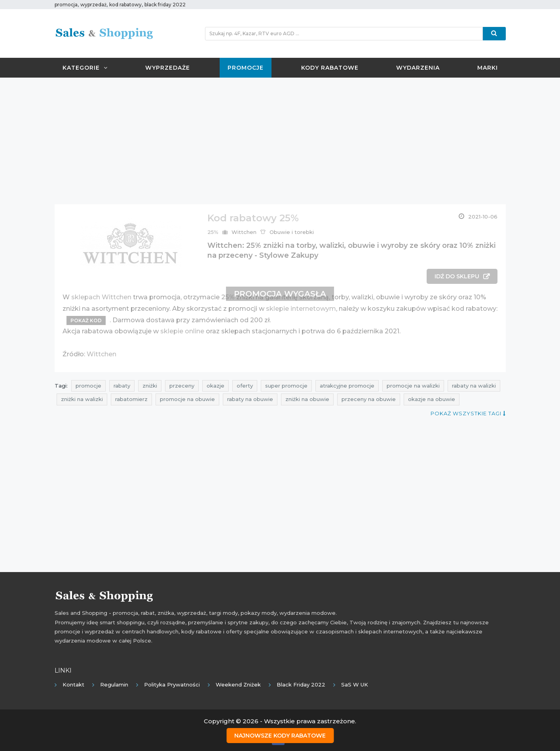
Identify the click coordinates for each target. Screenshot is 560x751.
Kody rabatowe (330, 68)
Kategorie (85, 68)
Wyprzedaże (168, 68)
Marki (488, 68)
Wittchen (244, 232)
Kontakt (73, 684)
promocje (88, 386)
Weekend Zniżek (238, 684)
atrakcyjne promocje (347, 386)
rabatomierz (131, 399)
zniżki (150, 386)
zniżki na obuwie (307, 399)
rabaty (122, 386)
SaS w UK (355, 684)
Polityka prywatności (172, 684)
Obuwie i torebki (292, 232)
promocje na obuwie (187, 399)
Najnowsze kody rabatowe (280, 736)
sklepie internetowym (301, 309)
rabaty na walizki (474, 386)
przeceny (182, 386)
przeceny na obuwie (369, 399)
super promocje (286, 386)
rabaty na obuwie (250, 399)
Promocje (246, 68)
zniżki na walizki (82, 399)
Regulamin (114, 684)
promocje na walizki (413, 386)
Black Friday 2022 (301, 684)
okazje (215, 386)
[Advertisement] (280, 141)
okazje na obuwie (432, 399)
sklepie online (182, 331)
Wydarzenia (418, 68)
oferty (245, 386)
